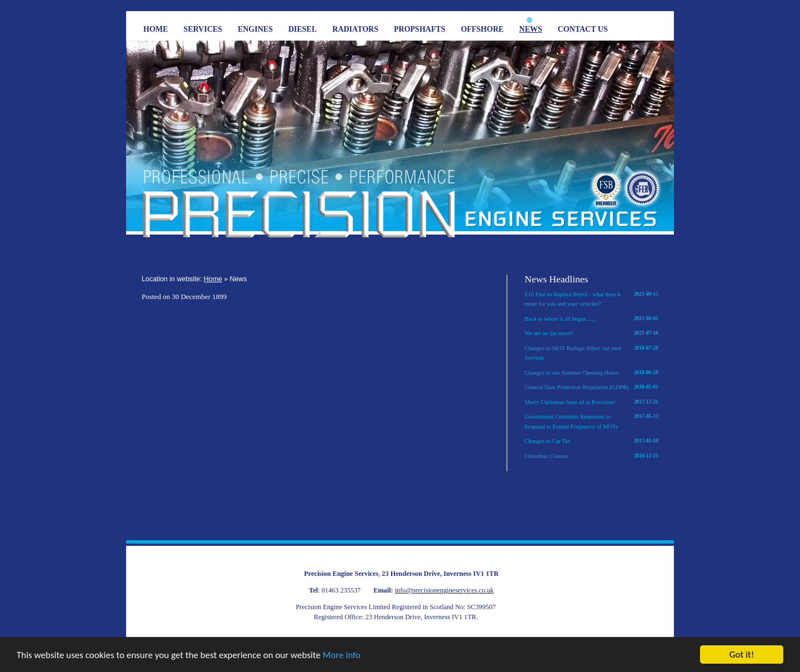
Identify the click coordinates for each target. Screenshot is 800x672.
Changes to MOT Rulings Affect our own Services (591, 352)
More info (342, 655)
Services (203, 29)
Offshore (482, 29)
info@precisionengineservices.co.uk (444, 590)
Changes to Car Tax (591, 441)
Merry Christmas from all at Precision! (591, 402)
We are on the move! (591, 333)
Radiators (355, 29)
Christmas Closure (591, 456)
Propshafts (420, 29)
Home (156, 29)
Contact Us (583, 29)
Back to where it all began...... (591, 319)
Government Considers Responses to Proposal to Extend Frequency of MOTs (591, 421)
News (531, 29)
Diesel (302, 29)
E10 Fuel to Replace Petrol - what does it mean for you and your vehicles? (591, 298)
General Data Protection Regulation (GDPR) (591, 387)
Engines (255, 29)
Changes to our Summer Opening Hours (591, 373)
